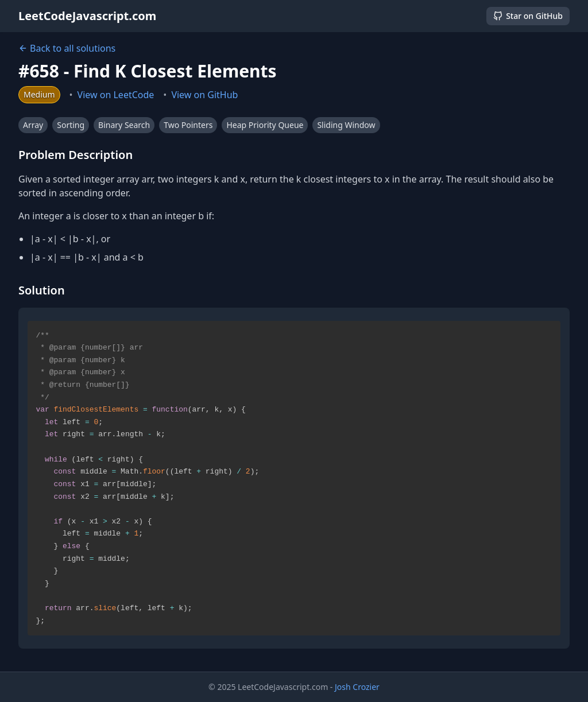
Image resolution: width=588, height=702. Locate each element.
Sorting (71, 125)
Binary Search (124, 125)
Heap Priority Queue (265, 125)
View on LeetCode (116, 95)
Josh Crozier (357, 687)
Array (33, 125)
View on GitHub (204, 95)
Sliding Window (346, 125)
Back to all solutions (67, 48)
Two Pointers (188, 125)
